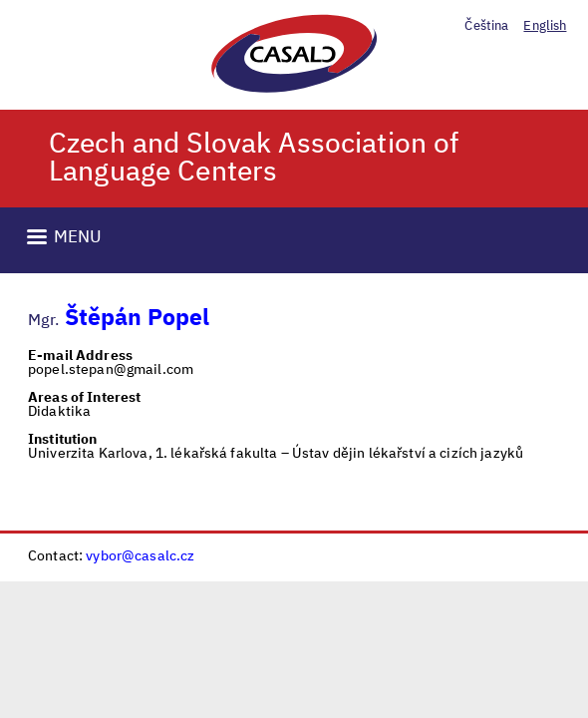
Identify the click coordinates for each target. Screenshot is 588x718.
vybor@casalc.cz (140, 556)
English (545, 26)
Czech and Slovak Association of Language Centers (254, 159)
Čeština (486, 26)
